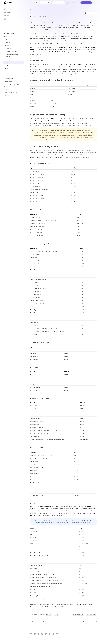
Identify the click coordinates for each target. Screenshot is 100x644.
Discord (8, 12)
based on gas (84, 440)
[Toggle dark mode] (95, 3)
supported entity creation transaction (43, 121)
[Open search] (43, 3)
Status (8, 9)
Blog (7, 19)
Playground (9, 16)
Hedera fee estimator (38, 157)
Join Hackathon (73, 3)
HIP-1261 (43, 522)
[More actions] (96, 13)
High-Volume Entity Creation (68, 137)
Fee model (55, 157)
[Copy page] (89, 13)
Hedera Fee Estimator (81, 64)
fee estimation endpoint (70, 132)
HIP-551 (44, 458)
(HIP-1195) (49, 455)
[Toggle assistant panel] (59, 3)
